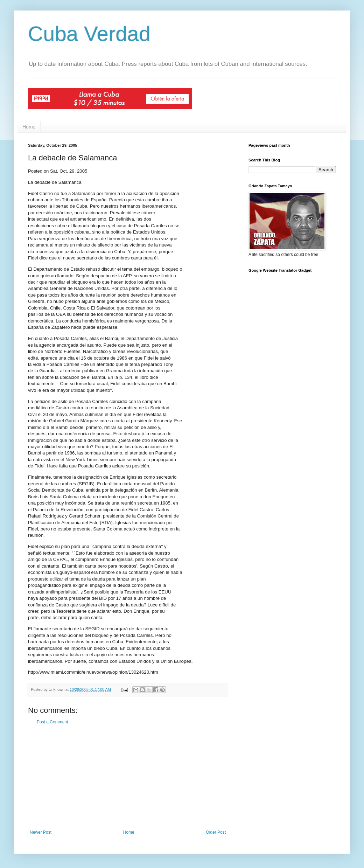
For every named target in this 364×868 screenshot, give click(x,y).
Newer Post (41, 832)
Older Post (216, 832)
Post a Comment (52, 722)
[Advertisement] (128, 777)
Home (29, 127)
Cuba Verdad (89, 34)
